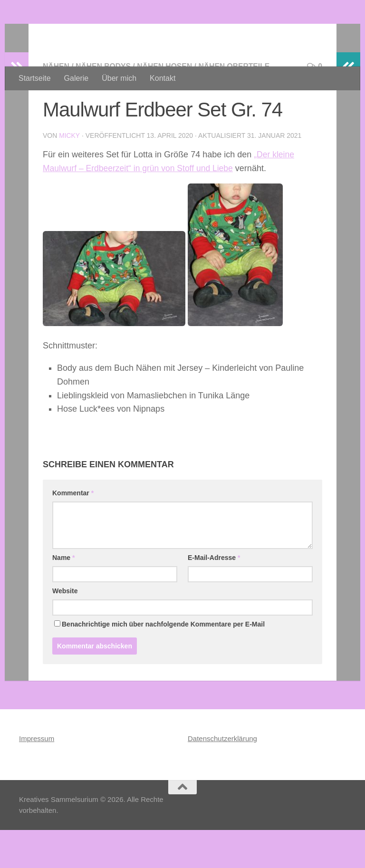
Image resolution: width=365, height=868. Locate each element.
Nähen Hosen (167, 104)
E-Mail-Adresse (214, 596)
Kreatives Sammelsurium (136, 33)
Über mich (119, 78)
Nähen (56, 104)
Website (65, 629)
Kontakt (163, 78)
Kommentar (73, 531)
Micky (69, 174)
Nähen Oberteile (237, 104)
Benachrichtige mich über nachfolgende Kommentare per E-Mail (159, 662)
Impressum (37, 776)
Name (63, 596)
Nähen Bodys (104, 104)
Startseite (35, 78)
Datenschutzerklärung (222, 776)
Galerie (77, 78)
